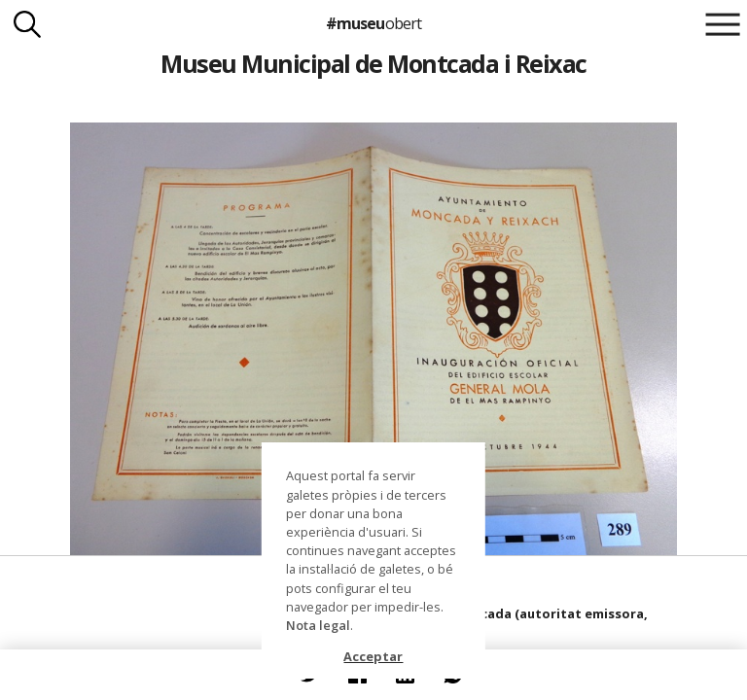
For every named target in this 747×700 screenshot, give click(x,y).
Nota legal (318, 625)
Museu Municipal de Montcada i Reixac (373, 63)
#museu (373, 23)
